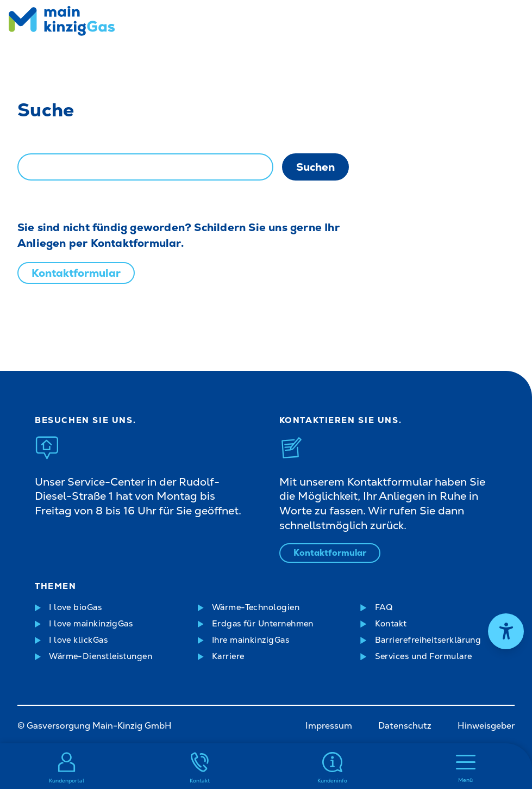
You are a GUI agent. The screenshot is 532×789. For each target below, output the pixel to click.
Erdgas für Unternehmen (263, 624)
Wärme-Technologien (256, 607)
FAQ (384, 607)
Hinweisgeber (486, 726)
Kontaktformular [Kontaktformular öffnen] (330, 553)
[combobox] (145, 167)
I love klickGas (78, 640)
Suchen (315, 167)
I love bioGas (75, 607)
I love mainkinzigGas (91, 624)
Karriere (228, 656)
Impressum (329, 726)
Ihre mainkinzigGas (251, 640)
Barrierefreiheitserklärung (428, 640)
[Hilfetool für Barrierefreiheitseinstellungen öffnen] (506, 631)
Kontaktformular (76, 273)
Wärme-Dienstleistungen (101, 656)
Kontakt (391, 624)
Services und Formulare (424, 656)
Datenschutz (405, 726)
